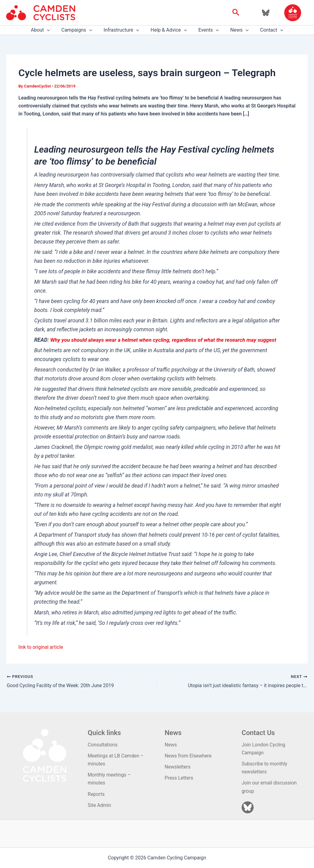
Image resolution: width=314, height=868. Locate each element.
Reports (96, 794)
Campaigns (80, 30)
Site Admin (100, 805)
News (236, 30)
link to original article (41, 647)
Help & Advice (169, 30)
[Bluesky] (266, 13)
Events (207, 30)
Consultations (103, 744)
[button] (236, 13)
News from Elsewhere (188, 755)
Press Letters (179, 778)
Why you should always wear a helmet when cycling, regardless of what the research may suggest (165, 340)
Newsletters (178, 767)
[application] (52, 30)
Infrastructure (123, 30)
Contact (267, 30)
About (45, 30)
